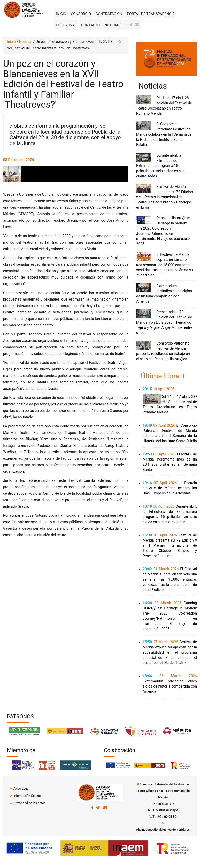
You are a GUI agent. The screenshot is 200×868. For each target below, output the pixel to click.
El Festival (66, 25)
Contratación (109, 14)
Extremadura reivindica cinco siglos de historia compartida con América (170, 686)
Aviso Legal (21, 789)
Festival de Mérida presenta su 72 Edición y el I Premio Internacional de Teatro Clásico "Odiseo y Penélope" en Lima (164, 197)
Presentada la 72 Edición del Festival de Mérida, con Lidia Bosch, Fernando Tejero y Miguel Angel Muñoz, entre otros (164, 322)
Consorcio (81, 14)
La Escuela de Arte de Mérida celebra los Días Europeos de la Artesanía (170, 488)
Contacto (90, 25)
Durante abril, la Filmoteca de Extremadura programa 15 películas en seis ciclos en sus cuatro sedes (160, 166)
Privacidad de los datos (29, 803)
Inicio (61, 14)
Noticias (112, 25)
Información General (27, 796)
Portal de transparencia (151, 14)
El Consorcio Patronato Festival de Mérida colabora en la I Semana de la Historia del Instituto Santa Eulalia (164, 134)
